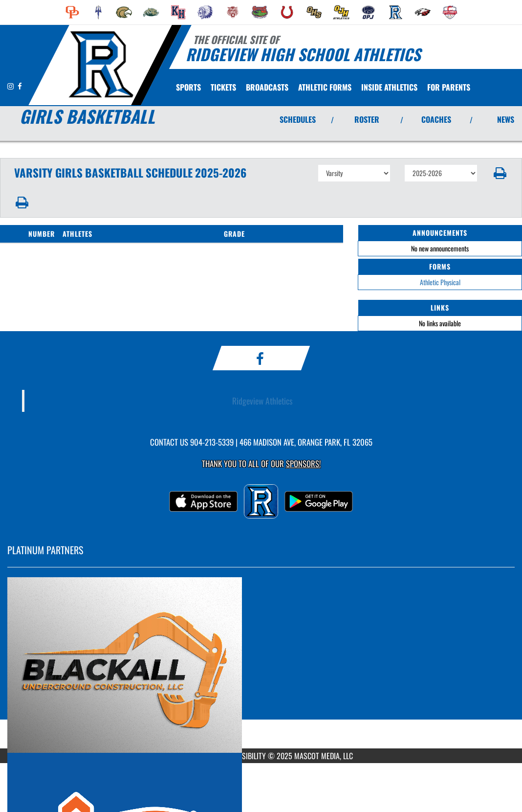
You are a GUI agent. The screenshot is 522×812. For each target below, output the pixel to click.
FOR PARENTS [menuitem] (449, 87)
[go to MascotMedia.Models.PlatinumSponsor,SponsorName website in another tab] (261, 665)
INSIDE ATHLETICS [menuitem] (389, 87)
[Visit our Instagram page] (11, 86)
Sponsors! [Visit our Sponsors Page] (303, 463)
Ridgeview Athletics (262, 401)
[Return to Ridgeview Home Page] (100, 64)
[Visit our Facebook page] (20, 86)
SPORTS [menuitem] (188, 87)
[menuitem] (72, 12)
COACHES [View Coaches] (436, 119)
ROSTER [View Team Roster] (367, 119)
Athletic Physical (440, 282)
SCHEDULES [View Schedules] (298, 119)
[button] (500, 173)
